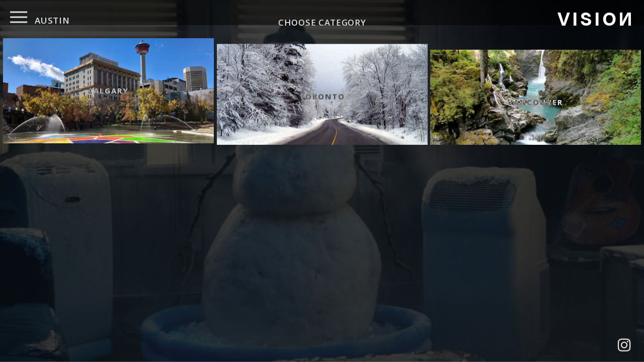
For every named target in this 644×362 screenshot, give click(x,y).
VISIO (595, 18)
